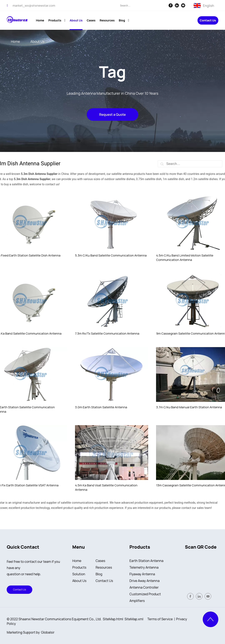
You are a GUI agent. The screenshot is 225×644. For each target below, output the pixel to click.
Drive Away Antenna (144, 581)
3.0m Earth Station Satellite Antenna (101, 407)
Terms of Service (160, 619)
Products (79, 567)
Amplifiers (137, 601)
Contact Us (208, 20)
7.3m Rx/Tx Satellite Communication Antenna (107, 333)
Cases (101, 561)
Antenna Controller (144, 587)
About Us (79, 581)
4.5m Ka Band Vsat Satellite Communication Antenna (106, 487)
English (208, 5)
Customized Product (145, 594)
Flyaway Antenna (142, 574)
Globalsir (48, 632)
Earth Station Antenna (146, 561)
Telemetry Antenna (144, 567)
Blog (99, 574)
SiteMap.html (113, 619)
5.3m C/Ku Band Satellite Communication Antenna (111, 255)
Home (77, 561)
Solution (79, 574)
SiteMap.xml (134, 619)
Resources (104, 567)
